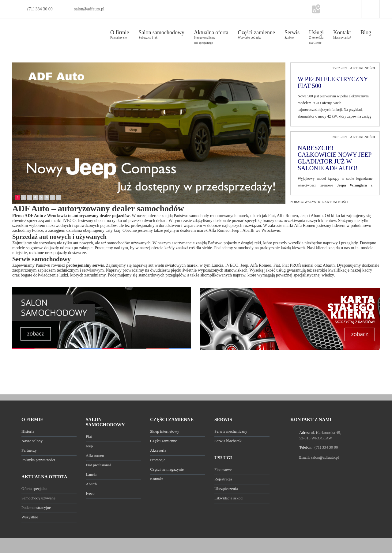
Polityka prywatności (38, 460)
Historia (28, 431)
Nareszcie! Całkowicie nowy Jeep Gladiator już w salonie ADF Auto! (335, 158)
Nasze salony (32, 441)
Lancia (91, 474)
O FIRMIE (32, 419)
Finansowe (223, 470)
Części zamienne (164, 441)
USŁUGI (223, 458)
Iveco (90, 493)
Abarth (91, 484)
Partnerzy (29, 450)
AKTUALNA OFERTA (44, 477)
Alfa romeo (95, 455)
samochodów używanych (129, 243)
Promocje (158, 460)
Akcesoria (158, 450)
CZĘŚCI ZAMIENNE (172, 419)
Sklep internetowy (165, 431)
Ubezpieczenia (226, 489)
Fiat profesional (98, 465)
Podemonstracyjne (36, 508)
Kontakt (156, 479)
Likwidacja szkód (228, 498)
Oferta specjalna (34, 489)
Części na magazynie (167, 469)
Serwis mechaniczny (231, 431)
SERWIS (223, 419)
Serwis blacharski (228, 441)
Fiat (89, 436)
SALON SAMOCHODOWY (105, 422)
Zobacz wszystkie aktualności (319, 202)
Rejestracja (223, 479)
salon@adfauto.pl (89, 9)
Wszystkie (30, 517)
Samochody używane (38, 498)
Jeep (89, 446)
